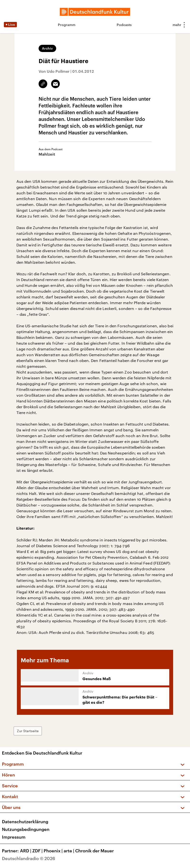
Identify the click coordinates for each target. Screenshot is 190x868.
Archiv (47, 48)
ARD (26, 851)
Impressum (14, 837)
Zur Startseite (28, 731)
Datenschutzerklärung (25, 822)
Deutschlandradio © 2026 (29, 858)
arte (69, 851)
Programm (67, 25)
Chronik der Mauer (95, 851)
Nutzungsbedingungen (26, 829)
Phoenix (54, 851)
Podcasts (124, 25)
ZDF (38, 851)
